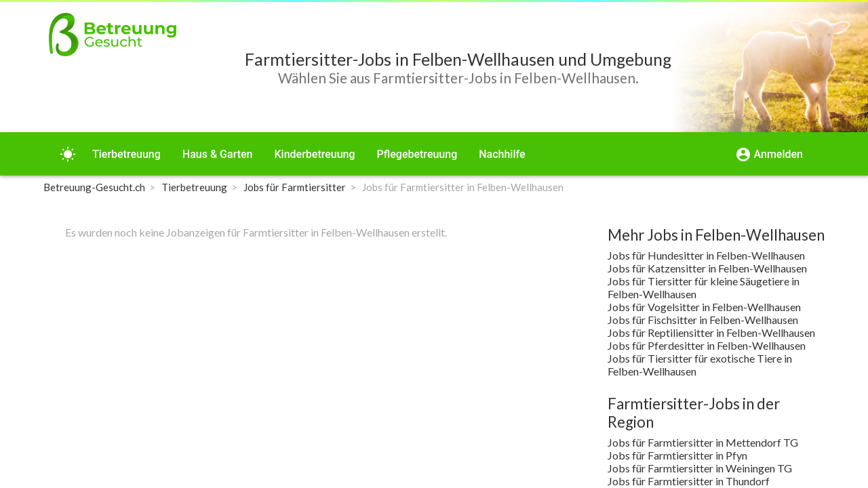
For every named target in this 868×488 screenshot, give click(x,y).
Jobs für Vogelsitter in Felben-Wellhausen (704, 307)
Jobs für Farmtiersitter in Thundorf (689, 481)
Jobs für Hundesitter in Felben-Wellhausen (706, 255)
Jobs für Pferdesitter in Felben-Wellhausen (707, 345)
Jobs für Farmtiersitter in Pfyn (677, 455)
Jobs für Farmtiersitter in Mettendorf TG (703, 442)
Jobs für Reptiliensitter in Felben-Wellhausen (711, 332)
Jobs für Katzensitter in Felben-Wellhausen (707, 268)
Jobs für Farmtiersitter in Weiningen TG (700, 468)
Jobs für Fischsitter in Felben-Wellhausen (703, 320)
